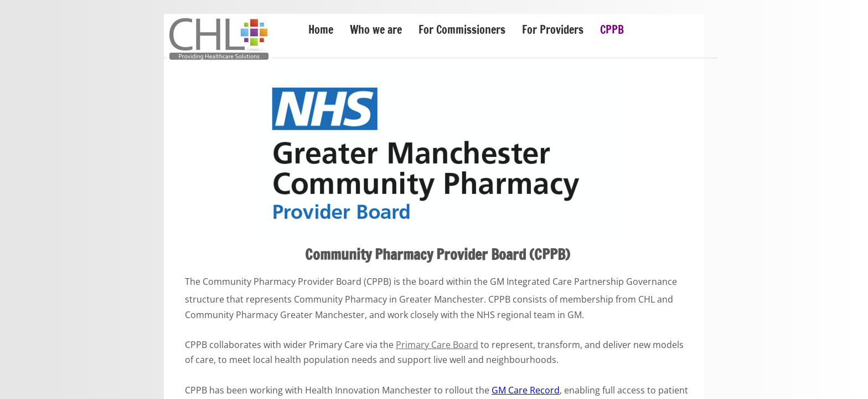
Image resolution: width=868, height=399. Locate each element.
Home (321, 30)
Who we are (376, 30)
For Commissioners (462, 30)
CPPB (612, 30)
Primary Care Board (437, 345)
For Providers (553, 30)
